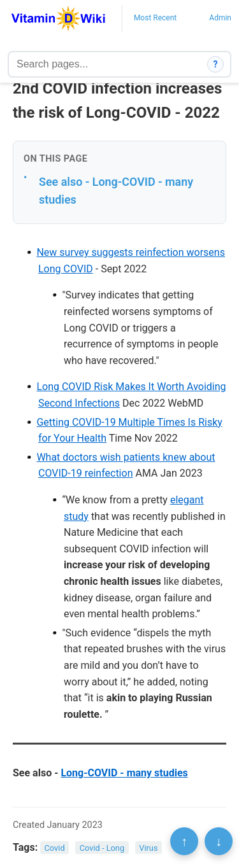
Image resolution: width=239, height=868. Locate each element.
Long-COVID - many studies (124, 773)
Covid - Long (102, 848)
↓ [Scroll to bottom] (219, 841)
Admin (220, 18)
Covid (55, 848)
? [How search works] (216, 64)
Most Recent (155, 18)
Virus (148, 848)
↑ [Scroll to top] (184, 841)
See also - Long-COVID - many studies (116, 191)
